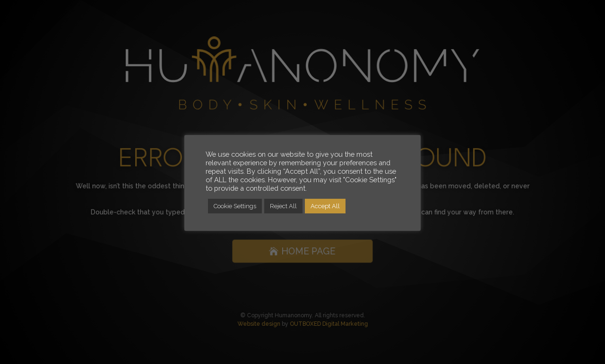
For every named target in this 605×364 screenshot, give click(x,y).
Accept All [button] (325, 206)
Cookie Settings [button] (235, 206)
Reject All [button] (283, 206)
